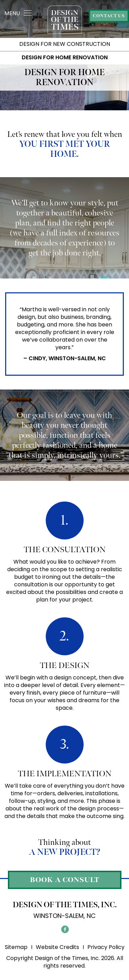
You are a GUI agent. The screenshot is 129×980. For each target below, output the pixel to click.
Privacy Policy (106, 947)
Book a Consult (65, 880)
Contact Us (109, 16)
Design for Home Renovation (65, 57)
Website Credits (57, 947)
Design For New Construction (65, 44)
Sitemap (16, 947)
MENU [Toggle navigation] (18, 13)
